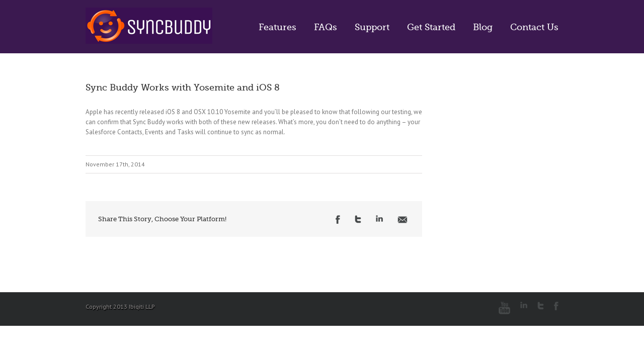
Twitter (358, 219)
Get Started (431, 27)
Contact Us (534, 27)
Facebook (338, 219)
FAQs (326, 27)
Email (403, 220)
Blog (483, 27)
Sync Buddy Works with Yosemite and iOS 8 (183, 87)
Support (372, 27)
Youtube (504, 308)
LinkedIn (379, 218)
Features (277, 27)
